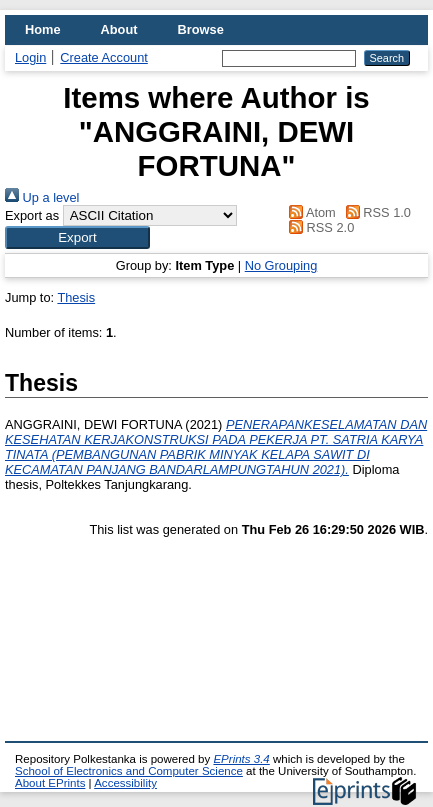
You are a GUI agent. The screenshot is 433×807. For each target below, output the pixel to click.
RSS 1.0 (375, 212)
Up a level (42, 197)
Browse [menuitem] (201, 29)
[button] (77, 237)
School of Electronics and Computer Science (129, 771)
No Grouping (281, 265)
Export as (32, 215)
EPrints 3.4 (241, 759)
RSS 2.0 (319, 227)
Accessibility (125, 783)
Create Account (104, 57)
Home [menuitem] (43, 29)
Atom (309, 212)
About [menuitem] (119, 29)
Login (30, 57)
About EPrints (50, 783)
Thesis (76, 297)
